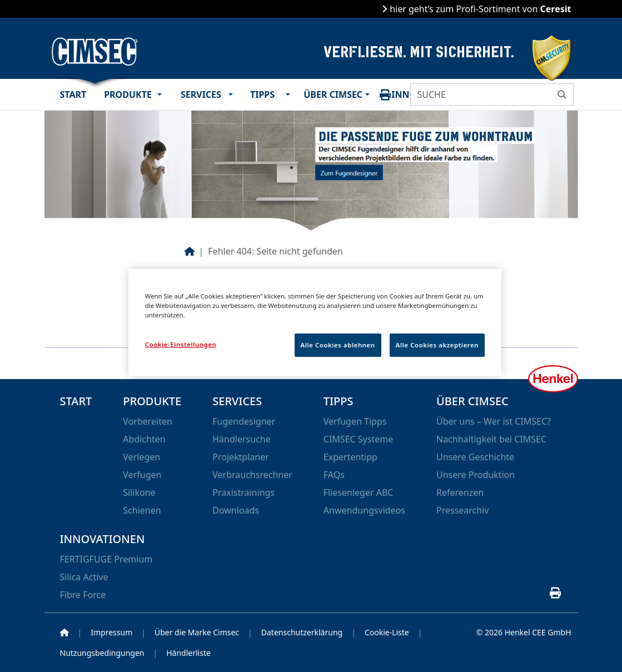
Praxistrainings (243, 492)
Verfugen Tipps (355, 421)
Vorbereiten (148, 421)
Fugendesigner (244, 421)
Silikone (139, 492)
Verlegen (141, 457)
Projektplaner (241, 457)
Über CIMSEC (332, 94)
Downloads (236, 510)
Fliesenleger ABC (359, 492)
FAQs (334, 475)
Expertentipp (350, 457)
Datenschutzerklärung (302, 632)
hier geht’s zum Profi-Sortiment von (479, 9)
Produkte (128, 94)
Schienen (142, 510)
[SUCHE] (481, 94)
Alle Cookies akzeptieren (437, 345)
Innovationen (103, 539)
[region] (315, 323)
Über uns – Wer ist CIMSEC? (494, 421)
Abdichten (144, 439)
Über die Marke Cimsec (197, 632)
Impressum (111, 632)
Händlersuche (241, 439)
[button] (162, 94)
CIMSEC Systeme (358, 439)
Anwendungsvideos (364, 510)
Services (201, 94)
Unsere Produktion (476, 475)
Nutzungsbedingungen (102, 653)
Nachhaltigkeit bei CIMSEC (491, 439)
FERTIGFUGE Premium (106, 559)
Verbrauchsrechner (252, 475)
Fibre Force (83, 595)
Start (73, 94)
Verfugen (142, 475)
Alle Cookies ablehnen (338, 345)
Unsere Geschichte (475, 457)
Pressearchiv (462, 510)
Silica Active (84, 577)
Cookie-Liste (387, 632)
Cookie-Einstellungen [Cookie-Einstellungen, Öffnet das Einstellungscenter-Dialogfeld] (181, 344)
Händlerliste (188, 653)
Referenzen (460, 492)
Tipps (262, 94)
